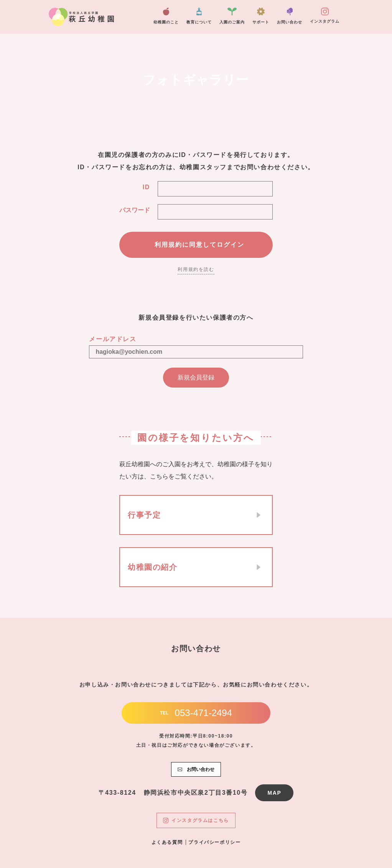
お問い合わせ (290, 16)
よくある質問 (167, 842)
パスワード (135, 210)
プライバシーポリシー (214, 842)
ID (146, 187)
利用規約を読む (196, 269)
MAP (274, 793)
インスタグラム (325, 16)
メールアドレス (113, 339)
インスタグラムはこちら (196, 820)
